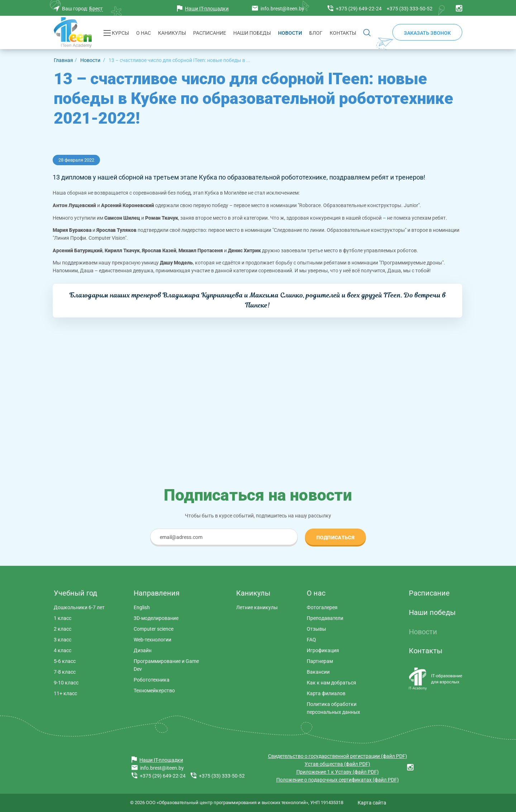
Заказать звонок (427, 33)
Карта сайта (372, 803)
